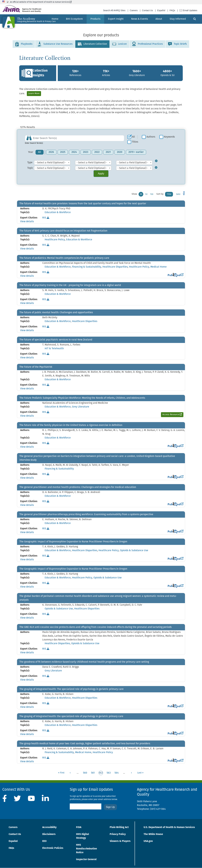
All (133, 137)
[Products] (95, 19)
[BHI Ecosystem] (74, 19)
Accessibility (49, 827)
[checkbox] (132, 137)
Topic (30, 168)
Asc (184, 192)
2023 (86, 152)
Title (169, 194)
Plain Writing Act (119, 827)
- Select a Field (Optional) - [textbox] (51, 163)
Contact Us (147, 10)
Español (161, 10)
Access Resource (173, 414)
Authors (151, 137)
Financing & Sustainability (87, 267)
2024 (74, 152)
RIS (46, 218)
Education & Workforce (58, 212)
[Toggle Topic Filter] (158, 168)
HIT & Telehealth (54, 349)
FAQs (172, 10)
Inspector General (86, 860)
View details (27, 222)
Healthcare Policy (55, 240)
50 (146, 194)
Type (30, 163)
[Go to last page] (140, 773)
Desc (184, 194)
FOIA (79, 827)
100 (152, 194)
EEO (44, 841)
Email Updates (188, 10)
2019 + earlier (136, 152)
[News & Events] (140, 19)
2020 (120, 152)
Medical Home (159, 267)
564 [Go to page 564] (117, 773)
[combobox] (52, 163)
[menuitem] (74, 19)
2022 (97, 152)
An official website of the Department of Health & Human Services (41, 2)
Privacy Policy (118, 834)
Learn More (34, 94)
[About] (159, 19)
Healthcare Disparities (115, 267)
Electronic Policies (53, 848)
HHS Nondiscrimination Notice (86, 849)
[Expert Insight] (116, 19)
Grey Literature (81, 407)
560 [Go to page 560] (85, 773)
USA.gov (148, 841)
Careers (134, 10)
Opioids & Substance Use (134, 551)
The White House (153, 834)
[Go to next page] (131, 773)
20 (141, 194)
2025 (63, 152)
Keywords (169, 137)
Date (178, 194)
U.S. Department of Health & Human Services (169, 827)
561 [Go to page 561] (93, 773)
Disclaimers (49, 834)
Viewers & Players (120, 841)
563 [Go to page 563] (109, 773)
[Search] (195, 19)
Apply (101, 174)
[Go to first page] (61, 773)
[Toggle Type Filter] (158, 163)
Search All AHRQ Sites (114, 10)
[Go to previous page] (70, 773)
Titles (135, 142)
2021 (108, 152)
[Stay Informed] (178, 19)
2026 (51, 152)
